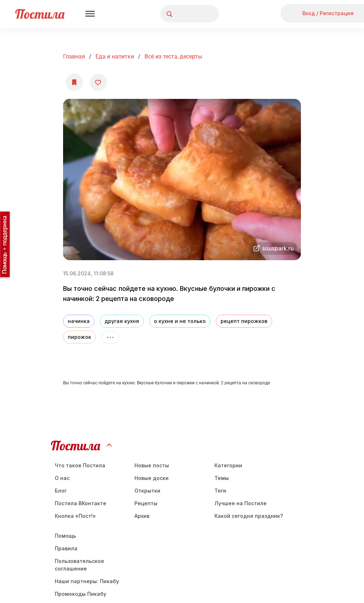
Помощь (65, 536)
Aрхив (142, 516)
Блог (61, 491)
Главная (74, 56)
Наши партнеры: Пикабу (87, 581)
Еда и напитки (115, 56)
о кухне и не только (180, 321)
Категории (228, 465)
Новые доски (152, 478)
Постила (40, 14)
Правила (66, 548)
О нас (62, 478)
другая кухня (122, 321)
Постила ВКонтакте (81, 503)
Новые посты (152, 465)
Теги (220, 491)
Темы (222, 478)
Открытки (147, 491)
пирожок (79, 337)
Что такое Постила (80, 465)
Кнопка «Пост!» (75, 516)
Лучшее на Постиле (241, 503)
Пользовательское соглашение (79, 565)
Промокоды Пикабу (81, 594)
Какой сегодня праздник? (249, 516)
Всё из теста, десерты (173, 56)
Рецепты (146, 503)
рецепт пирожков (244, 321)
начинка (79, 321)
